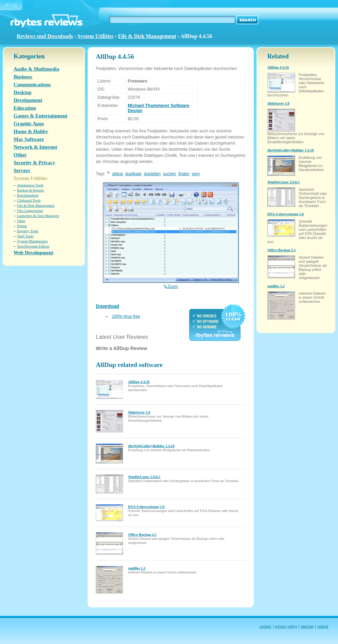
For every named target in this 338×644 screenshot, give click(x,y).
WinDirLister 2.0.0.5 (144, 477)
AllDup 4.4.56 (139, 382)
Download (108, 306)
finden (184, 174)
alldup (118, 174)
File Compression (30, 210)
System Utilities (95, 36)
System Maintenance (32, 241)
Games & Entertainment (40, 116)
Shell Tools (25, 236)
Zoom (171, 284)
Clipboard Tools (29, 200)
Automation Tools (30, 185)
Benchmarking (28, 195)
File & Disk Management (147, 36)
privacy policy (286, 626)
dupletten (152, 174)
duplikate (134, 174)
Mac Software (29, 139)
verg (195, 174)
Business (23, 77)
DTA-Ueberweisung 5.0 (146, 507)
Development (28, 100)
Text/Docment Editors (33, 246)
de (7, 5)
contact (265, 626)
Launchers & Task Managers (38, 216)
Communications (32, 85)
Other (20, 155)
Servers (22, 170)
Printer (22, 226)
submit (323, 626)
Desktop (23, 92)
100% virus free (126, 316)
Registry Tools (28, 231)
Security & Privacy (34, 163)
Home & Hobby (31, 131)
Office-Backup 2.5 (142, 534)
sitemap (307, 626)
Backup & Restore (31, 190)
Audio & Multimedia (36, 69)
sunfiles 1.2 (137, 568)
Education (25, 108)
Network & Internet (35, 147)
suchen (170, 174)
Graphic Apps (29, 124)
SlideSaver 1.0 (139, 412)
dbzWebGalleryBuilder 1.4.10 (151, 446)
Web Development (33, 253)
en (15, 5)
